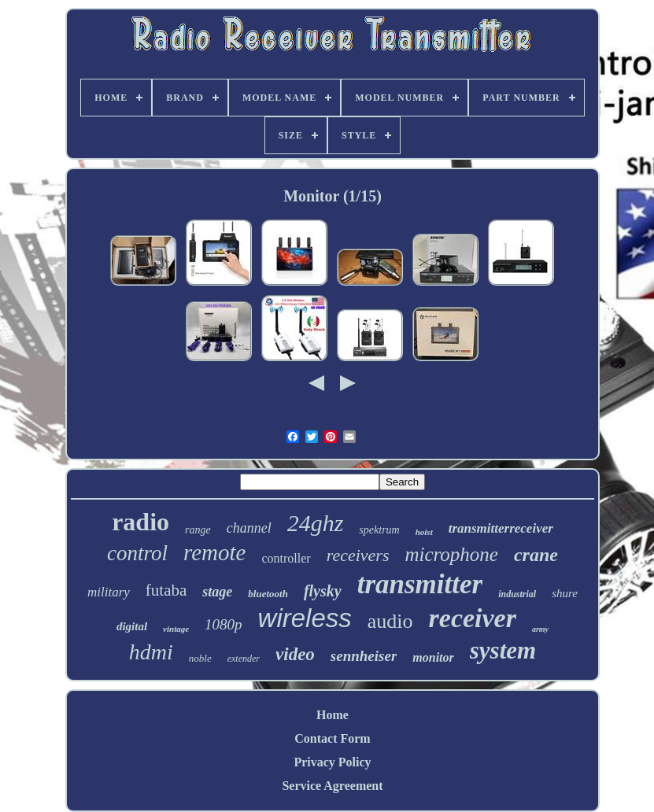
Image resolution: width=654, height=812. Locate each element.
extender (244, 659)
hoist (424, 532)
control (137, 553)
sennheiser (364, 656)
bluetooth (268, 594)
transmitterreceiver (501, 528)
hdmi (151, 652)
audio (390, 621)
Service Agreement (332, 786)
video (295, 654)
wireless (305, 618)
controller (286, 558)
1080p (224, 624)
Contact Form (332, 738)
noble (200, 658)
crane (536, 555)
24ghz (316, 523)
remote (214, 552)
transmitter (420, 584)
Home (333, 715)
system (503, 650)
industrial (517, 594)
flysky (323, 591)
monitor (433, 657)
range (198, 530)
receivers (358, 555)
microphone (451, 554)
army (540, 629)
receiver (473, 618)
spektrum (379, 530)
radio (140, 522)
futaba (166, 590)
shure (565, 593)
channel (249, 528)
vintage (176, 629)
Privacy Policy (332, 762)
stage (217, 592)
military (109, 592)
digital (132, 626)
